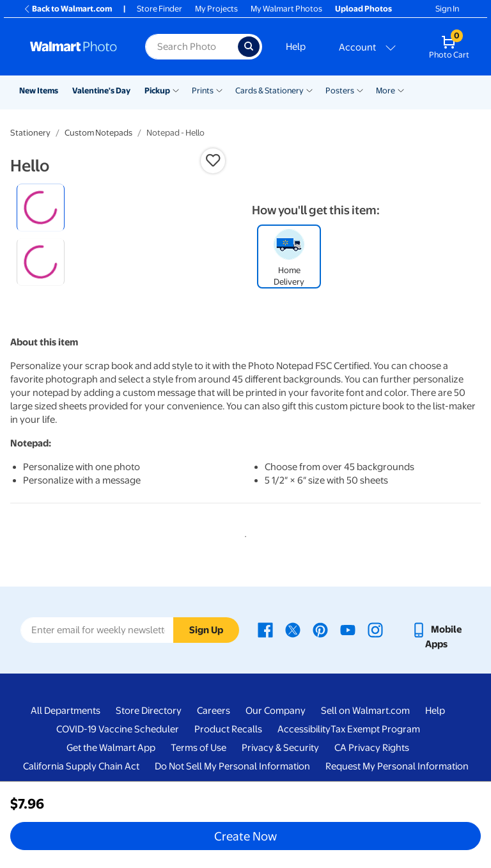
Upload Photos (363, 9)
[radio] (41, 208)
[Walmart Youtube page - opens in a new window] (348, 681)
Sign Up (206, 682)
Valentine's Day (101, 91)
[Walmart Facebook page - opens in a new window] (265, 681)
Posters (340, 91)
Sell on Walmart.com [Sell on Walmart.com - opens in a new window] (365, 763)
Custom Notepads (98, 133)
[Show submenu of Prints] (219, 90)
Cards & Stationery (269, 91)
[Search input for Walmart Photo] (191, 47)
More (386, 91)
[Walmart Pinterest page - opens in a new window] (320, 681)
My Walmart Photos (286, 9)
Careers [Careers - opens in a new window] (214, 763)
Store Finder (160, 9)
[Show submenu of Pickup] (176, 90)
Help (296, 47)
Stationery (30, 133)
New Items (39, 91)
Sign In (447, 9)
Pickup (157, 91)
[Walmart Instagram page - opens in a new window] (375, 681)
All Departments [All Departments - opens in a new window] (66, 763)
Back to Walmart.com (67, 9)
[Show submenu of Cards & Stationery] (309, 90)
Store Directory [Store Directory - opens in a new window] (149, 763)
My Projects (216, 9)
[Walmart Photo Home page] (74, 47)
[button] (213, 161)
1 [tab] (243, 587)
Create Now (245, 836)
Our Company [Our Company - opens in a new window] (276, 763)
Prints (203, 91)
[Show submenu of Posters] (360, 90)
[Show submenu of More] (401, 90)
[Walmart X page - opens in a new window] (293, 681)
